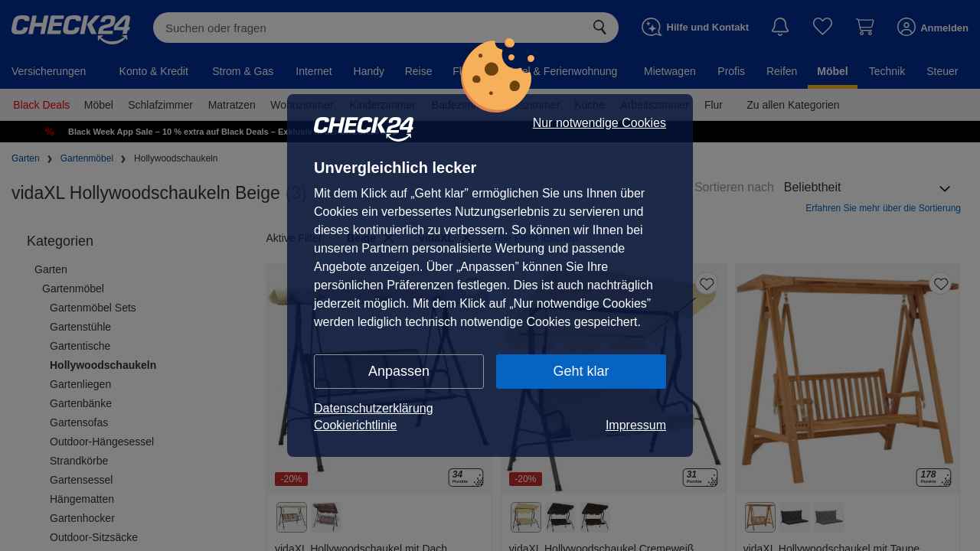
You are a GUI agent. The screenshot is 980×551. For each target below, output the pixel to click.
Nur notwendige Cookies (599, 123)
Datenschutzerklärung (374, 408)
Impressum (636, 425)
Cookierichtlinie (356, 425)
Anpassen (399, 371)
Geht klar (581, 371)
